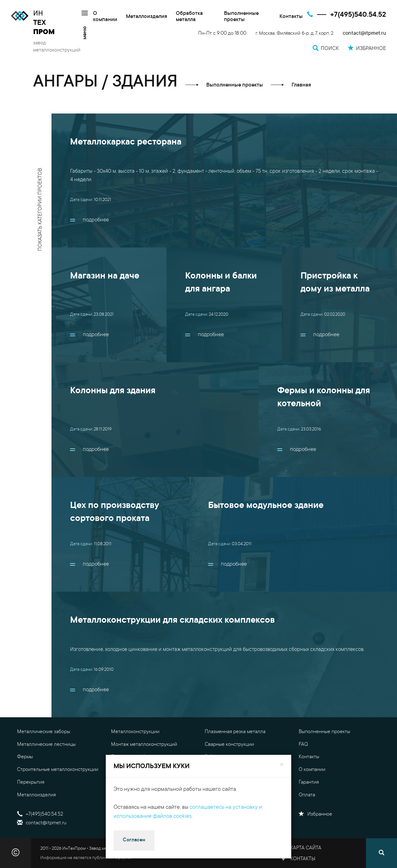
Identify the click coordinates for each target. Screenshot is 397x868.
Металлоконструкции (135, 732)
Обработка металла (189, 17)
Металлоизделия (147, 17)
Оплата (307, 795)
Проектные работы (132, 757)
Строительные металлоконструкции (58, 770)
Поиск (122, 823)
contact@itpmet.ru (364, 34)
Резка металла (127, 795)
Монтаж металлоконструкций (144, 745)
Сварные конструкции (229, 745)
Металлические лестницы (46, 745)
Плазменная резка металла (235, 732)
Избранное (315, 814)
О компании (105, 17)
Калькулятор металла (229, 782)
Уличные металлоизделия (140, 770)
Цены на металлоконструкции (238, 770)
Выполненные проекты (241, 17)
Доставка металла (225, 795)
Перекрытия (31, 782)
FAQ (303, 745)
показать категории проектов (40, 209)
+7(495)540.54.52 (358, 15)
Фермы (25, 757)
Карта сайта (306, 848)
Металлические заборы (44, 732)
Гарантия (309, 782)
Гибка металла (221, 757)
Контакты (291, 17)
